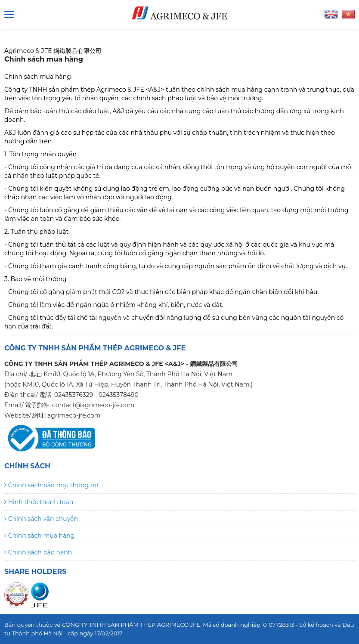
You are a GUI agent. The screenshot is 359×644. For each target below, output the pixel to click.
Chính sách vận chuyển (41, 519)
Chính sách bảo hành (38, 552)
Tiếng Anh (331, 14)
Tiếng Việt (348, 14)
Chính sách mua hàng (39, 536)
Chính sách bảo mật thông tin (51, 485)
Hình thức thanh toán (39, 502)
